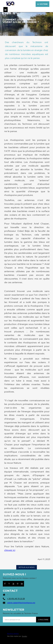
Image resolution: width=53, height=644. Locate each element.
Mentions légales (13, 634)
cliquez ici (10, 550)
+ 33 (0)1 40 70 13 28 (16, 599)
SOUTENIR (44, 4)
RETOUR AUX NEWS (27, 567)
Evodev (25, 636)
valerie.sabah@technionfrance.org (21, 603)
